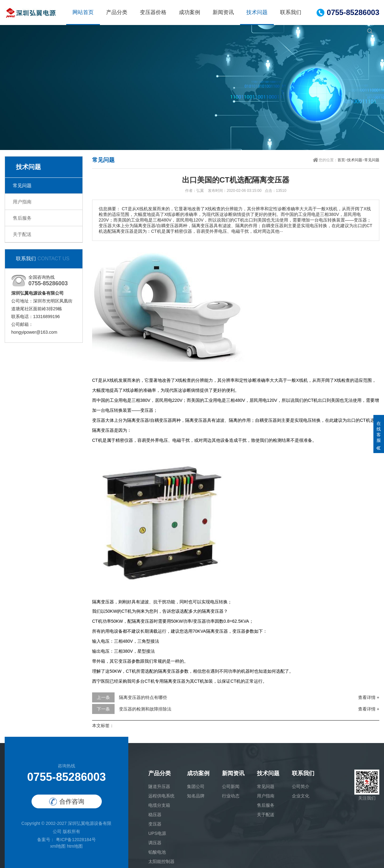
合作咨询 (67, 802)
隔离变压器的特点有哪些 (143, 697)
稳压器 (155, 815)
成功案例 (190, 12)
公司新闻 (231, 786)
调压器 (155, 843)
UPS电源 (157, 833)
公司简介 (301, 786)
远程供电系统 (161, 796)
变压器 (155, 824)
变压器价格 (153, 12)
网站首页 (83, 12)
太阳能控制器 (161, 861)
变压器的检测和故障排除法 (145, 709)
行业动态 (231, 796)
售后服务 (22, 218)
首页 (341, 160)
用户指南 (22, 202)
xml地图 (58, 846)
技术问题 (257, 12)
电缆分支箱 (159, 805)
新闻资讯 (223, 12)
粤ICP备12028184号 (75, 840)
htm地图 (75, 846)
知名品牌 (196, 796)
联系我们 (291, 12)
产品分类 (117, 12)
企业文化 (301, 796)
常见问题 (22, 185)
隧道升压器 (159, 786)
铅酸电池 (157, 852)
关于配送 (22, 234)
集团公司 (196, 786)
